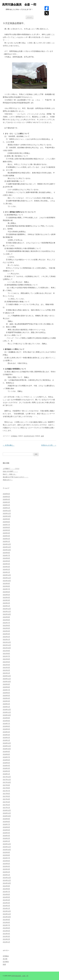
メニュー (30, 17)
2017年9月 (6, 785)
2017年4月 (6, 799)
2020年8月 (6, 687)
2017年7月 (6, 791)
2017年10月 (7, 782)
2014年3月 (6, 903)
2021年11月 (7, 645)
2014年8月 (6, 889)
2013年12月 (7, 911)
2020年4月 (6, 698)
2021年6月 (6, 659)
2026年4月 (6, 499)
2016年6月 (6, 827)
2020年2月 (6, 704)
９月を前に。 (9, 445)
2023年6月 (6, 592)
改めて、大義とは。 (10, 474)
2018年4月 (6, 766)
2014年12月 (7, 878)
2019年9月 (6, 718)
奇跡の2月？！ (8, 480)
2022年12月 (7, 609)
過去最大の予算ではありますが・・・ (16, 477)
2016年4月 (6, 833)
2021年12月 (7, 642)
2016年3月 (6, 836)
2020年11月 (7, 679)
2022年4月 (6, 631)
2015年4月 (6, 866)
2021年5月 (6, 662)
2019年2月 (6, 738)
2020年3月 (6, 701)
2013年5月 (6, 931)
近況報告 (6, 962)
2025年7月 (6, 525)
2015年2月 (6, 872)
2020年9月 (6, 684)
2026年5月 (6, 497)
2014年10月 (7, 883)
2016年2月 (6, 838)
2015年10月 (7, 850)
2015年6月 (6, 861)
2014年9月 (6, 886)
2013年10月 (7, 917)
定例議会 (14, 436)
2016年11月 (7, 813)
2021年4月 (6, 665)
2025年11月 (7, 513)
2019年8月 (6, 721)
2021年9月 (6, 651)
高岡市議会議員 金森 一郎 (19, 4)
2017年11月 (7, 780)
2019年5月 (6, 729)
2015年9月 (6, 852)
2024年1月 (6, 572)
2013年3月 (6, 936)
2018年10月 (7, 749)
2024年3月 (6, 567)
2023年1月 (6, 606)
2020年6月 (6, 693)
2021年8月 (6, 653)
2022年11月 (7, 611)
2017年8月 (6, 788)
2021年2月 (6, 670)
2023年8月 (6, 586)
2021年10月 (7, 648)
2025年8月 (6, 522)
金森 (42, 436)
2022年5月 (6, 628)
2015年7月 (6, 858)
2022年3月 (6, 634)
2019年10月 (7, 715)
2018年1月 (6, 774)
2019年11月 (7, 712)
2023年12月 (7, 575)
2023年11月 (7, 578)
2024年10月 (7, 550)
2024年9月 (6, 553)
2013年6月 (6, 928)
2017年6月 (6, 794)
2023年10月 (7, 581)
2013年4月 (6, 934)
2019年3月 (6, 735)
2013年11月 (7, 914)
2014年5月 (6, 897)
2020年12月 (7, 676)
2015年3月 (6, 869)
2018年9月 (6, 752)
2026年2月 (6, 505)
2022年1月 (6, 639)
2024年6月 (6, 558)
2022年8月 (6, 620)
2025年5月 (6, 530)
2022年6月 (6, 625)
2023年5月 (6, 595)
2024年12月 (7, 544)
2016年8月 (6, 822)
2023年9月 (6, 583)
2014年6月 (6, 894)
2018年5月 (6, 763)
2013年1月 (6, 942)
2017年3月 (6, 802)
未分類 (5, 959)
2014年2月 (6, 906)
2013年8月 (6, 922)
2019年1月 (6, 740)
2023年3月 (6, 600)
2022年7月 (6, 623)
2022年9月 (6, 617)
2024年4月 (6, 564)
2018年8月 (6, 754)
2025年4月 (6, 533)
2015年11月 (7, 847)
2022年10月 (7, 614)
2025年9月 (6, 519)
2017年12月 (7, 777)
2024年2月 (6, 569)
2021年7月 (6, 656)
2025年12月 (7, 511)
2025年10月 (7, 516)
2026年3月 (6, 502)
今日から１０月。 (49, 445)
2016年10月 (7, 816)
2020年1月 (6, 707)
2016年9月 (6, 819)
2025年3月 (6, 536)
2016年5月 (6, 830)
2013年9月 (6, 920)
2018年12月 (7, 743)
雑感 (4, 964)
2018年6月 (6, 760)
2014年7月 (6, 892)
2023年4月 (6, 597)
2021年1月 (6, 673)
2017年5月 (6, 796)
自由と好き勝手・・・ (10, 471)
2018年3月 (6, 768)
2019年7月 (6, 724)
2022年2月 (6, 637)
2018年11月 (7, 746)
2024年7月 (6, 555)
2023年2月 (6, 603)
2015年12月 (7, 844)
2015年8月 (6, 855)
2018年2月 (6, 771)
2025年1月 (6, 541)
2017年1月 (6, 808)
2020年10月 (7, 681)
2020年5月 (6, 695)
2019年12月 (7, 709)
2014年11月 (7, 880)
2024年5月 (6, 561)
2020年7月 (6, 690)
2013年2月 (6, 939)
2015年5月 (6, 864)
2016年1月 (6, 841)
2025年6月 (6, 527)
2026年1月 (6, 508)
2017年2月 (6, 805)
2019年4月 (6, 732)
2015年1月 (6, 875)
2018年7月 (6, 757)
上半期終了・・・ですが (11, 469)
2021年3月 (6, 667)
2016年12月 (7, 810)
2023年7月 (6, 589)
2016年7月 (6, 824)
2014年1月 (6, 908)
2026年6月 (6, 494)
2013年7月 (6, 925)
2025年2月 (6, 539)
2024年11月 (7, 547)
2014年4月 (6, 900)
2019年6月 (6, 726)
